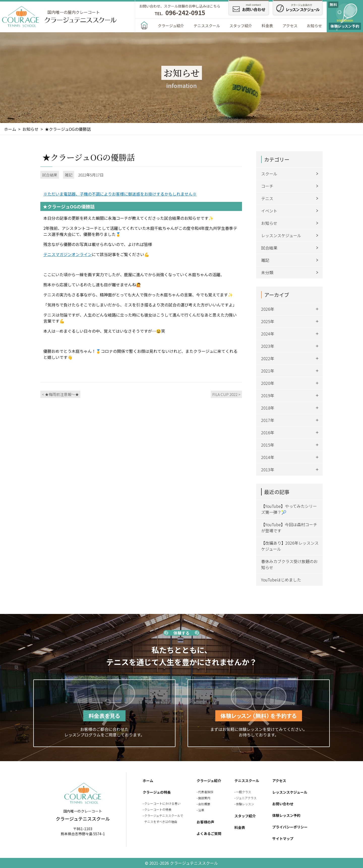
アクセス (290, 26)
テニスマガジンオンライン (68, 254)
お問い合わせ (283, 804)
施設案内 (204, 798)
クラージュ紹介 (171, 26)
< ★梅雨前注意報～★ (60, 394)
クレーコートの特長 (158, 809)
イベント (291, 211)
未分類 (291, 272)
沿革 (201, 810)
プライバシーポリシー (290, 827)
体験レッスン (245, 804)
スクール (291, 174)
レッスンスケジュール (291, 235)
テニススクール (207, 26)
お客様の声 (205, 822)
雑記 (291, 260)
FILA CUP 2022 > (226, 394)
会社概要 (204, 804)
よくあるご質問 (209, 833)
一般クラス (244, 792)
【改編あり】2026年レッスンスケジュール (290, 546)
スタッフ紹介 (241, 26)
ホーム (148, 781)
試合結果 (291, 248)
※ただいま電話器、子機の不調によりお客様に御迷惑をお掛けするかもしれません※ (120, 194)
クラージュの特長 (157, 792)
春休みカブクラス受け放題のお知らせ (289, 564)
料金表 (267, 26)
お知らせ (314, 26)
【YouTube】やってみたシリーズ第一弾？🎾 (289, 509)
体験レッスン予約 (286, 815)
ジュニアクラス (246, 798)
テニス (291, 198)
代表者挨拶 (206, 792)
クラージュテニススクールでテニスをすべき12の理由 (164, 818)
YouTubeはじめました (281, 580)
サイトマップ (283, 839)
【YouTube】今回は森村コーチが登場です (289, 528)
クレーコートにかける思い (162, 803)
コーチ (291, 186)
